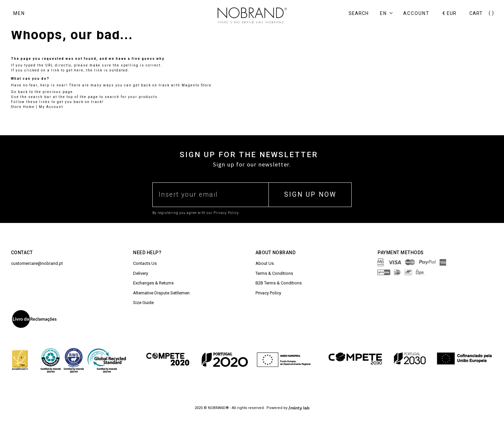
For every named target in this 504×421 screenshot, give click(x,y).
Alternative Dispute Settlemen (161, 293)
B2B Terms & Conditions (279, 283)
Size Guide (143, 303)
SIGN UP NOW (310, 195)
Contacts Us (145, 263)
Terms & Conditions (274, 273)
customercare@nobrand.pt (37, 263)
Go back (19, 92)
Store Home (23, 107)
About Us (265, 263)
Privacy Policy (268, 293)
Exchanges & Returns (153, 283)
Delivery (141, 273)
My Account (51, 107)
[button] (388, 13)
